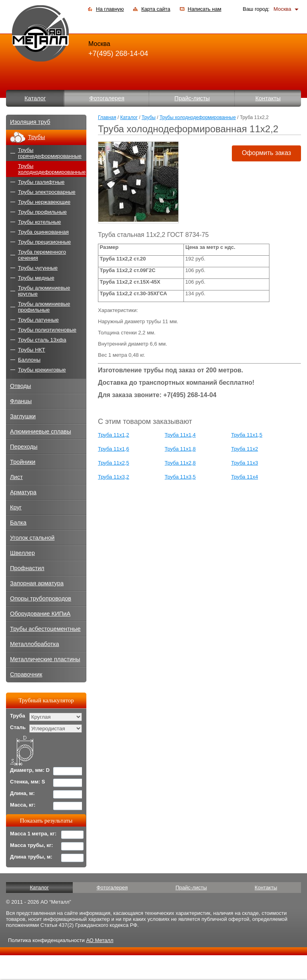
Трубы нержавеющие (44, 202)
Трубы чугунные (38, 268)
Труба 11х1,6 (114, 449)
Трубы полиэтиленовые (47, 330)
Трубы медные (36, 278)
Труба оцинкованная (43, 232)
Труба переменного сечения (42, 255)
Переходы (24, 447)
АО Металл (100, 940)
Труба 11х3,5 (180, 477)
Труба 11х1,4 (180, 435)
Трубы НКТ (32, 350)
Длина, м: (22, 793)
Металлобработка (35, 644)
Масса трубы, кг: (32, 845)
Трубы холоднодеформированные (198, 117)
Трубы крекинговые (42, 370)
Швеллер (22, 553)
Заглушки (23, 416)
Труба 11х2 (244, 449)
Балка (18, 523)
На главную (110, 9)
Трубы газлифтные (41, 182)
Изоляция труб (30, 122)
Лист (16, 477)
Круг (16, 507)
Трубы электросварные (47, 192)
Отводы (21, 386)
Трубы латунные (38, 320)
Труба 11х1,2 (114, 435)
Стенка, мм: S (28, 782)
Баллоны (29, 360)
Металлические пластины (45, 659)
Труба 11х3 (244, 463)
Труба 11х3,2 (114, 477)
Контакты (268, 98)
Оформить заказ (266, 153)
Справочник (26, 674)
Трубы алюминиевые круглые (44, 291)
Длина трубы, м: (31, 857)
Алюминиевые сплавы (41, 431)
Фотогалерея (107, 98)
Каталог (35, 98)
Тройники (23, 462)
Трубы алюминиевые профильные (44, 307)
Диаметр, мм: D (30, 770)
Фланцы (21, 401)
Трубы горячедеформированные (50, 153)
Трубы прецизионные (44, 242)
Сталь (18, 727)
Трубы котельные (39, 222)
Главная (107, 117)
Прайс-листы (192, 98)
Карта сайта (155, 9)
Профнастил (27, 568)
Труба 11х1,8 (180, 449)
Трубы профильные (42, 212)
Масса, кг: (23, 805)
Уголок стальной (32, 538)
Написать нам (205, 9)
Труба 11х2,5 (114, 463)
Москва (282, 9)
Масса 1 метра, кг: (33, 834)
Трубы (149, 117)
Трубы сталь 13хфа (42, 340)
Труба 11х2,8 (180, 463)
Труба (18, 716)
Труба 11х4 (244, 477)
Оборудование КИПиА (40, 614)
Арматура (23, 492)
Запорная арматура (37, 583)
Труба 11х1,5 (247, 435)
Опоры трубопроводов (41, 598)
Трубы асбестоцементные (45, 629)
